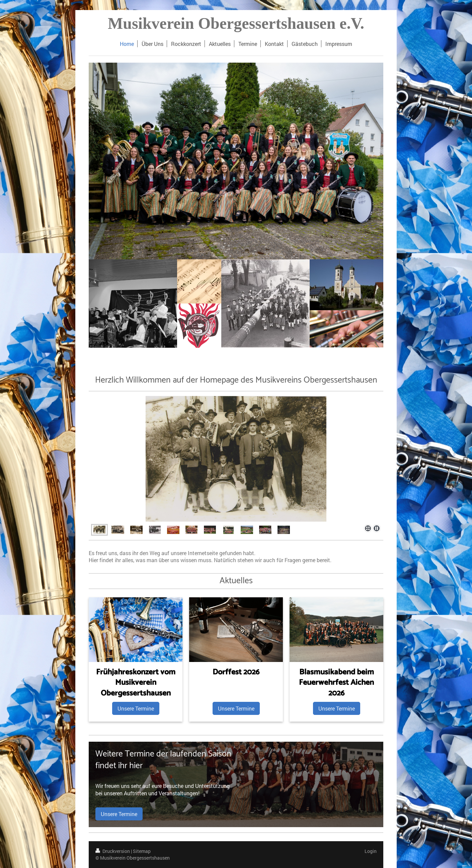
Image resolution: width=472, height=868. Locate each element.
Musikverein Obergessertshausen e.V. (236, 23)
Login (371, 851)
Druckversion (113, 851)
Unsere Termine (136, 708)
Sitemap (142, 851)
